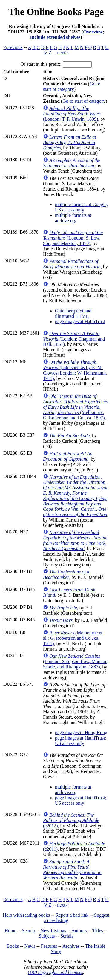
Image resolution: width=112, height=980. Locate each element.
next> (63, 53)
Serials (67, 936)
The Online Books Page (56, 12)
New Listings (53, 931)
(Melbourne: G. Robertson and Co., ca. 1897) (75, 407)
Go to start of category (72, 86)
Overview (93, 32)
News (30, 946)
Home (11, 931)
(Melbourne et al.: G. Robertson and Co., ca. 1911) (73, 638)
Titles (98, 931)
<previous (13, 47)
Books (13, 946)
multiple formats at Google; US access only (81, 207)
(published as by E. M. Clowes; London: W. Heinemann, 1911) (75, 370)
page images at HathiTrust (80, 322)
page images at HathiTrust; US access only (81, 741)
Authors (79, 931)
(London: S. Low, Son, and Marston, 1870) (73, 238)
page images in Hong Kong (81, 733)
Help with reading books (26, 915)
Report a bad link (72, 915)
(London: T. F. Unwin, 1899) (72, 114)
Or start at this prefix (40, 64)
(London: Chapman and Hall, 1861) (74, 339)
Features (49, 946)
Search (28, 931)
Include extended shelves (55, 37)
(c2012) (71, 820)
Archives (71, 946)
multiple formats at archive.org (73, 218)
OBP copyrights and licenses (55, 972)
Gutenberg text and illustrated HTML (73, 313)
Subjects (47, 936)
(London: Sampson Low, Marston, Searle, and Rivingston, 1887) (76, 661)
